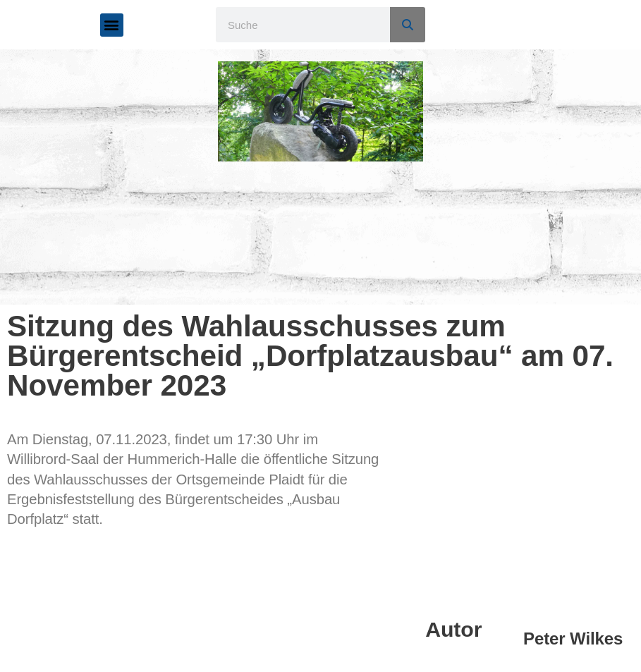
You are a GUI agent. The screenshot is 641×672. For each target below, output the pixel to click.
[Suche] (408, 25)
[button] (112, 25)
